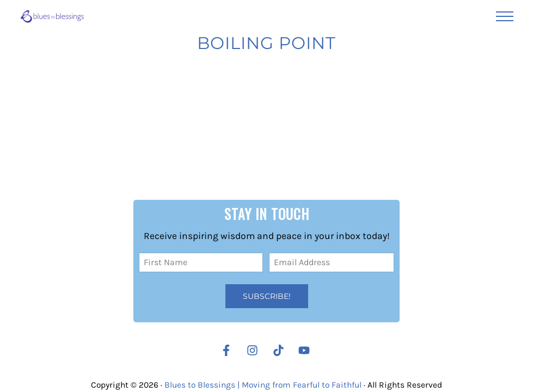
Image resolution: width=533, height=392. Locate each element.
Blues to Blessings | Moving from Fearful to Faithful (263, 385)
